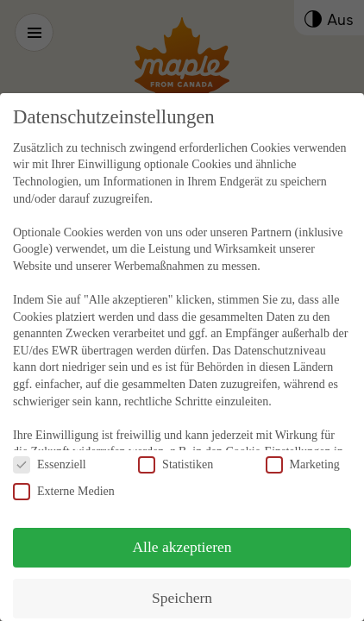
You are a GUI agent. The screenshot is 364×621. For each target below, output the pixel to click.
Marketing (303, 449)
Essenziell (50, 449)
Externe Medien (64, 476)
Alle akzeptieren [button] (182, 531)
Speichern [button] (182, 582)
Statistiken (176, 449)
